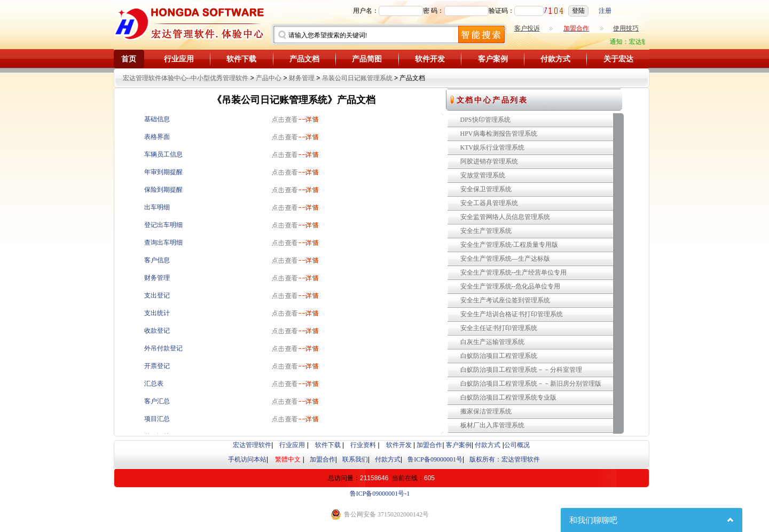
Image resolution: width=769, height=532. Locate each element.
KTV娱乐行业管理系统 (493, 147)
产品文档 (304, 59)
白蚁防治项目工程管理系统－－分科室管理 (521, 370)
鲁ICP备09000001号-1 (380, 494)
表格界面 (157, 137)
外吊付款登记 (163, 348)
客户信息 (157, 260)
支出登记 (157, 295)
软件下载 (241, 59)
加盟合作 (429, 445)
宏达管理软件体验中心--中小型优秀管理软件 (186, 78)
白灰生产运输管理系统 (492, 342)
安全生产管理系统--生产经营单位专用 (514, 272)
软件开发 (430, 59)
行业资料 (363, 445)
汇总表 (154, 384)
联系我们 (355, 459)
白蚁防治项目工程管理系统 (499, 356)
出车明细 (157, 207)
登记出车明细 (163, 225)
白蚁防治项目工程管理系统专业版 (508, 397)
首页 (129, 59)
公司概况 (517, 445)
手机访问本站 (247, 459)
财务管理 (302, 78)
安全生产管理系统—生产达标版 (505, 259)
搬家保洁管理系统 (486, 411)
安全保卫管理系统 (486, 189)
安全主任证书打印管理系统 (499, 328)
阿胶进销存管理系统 (489, 161)
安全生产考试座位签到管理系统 (505, 300)
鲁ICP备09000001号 (435, 459)
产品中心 (269, 78)
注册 (605, 11)
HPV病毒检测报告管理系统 (499, 134)
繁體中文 (288, 459)
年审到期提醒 (163, 172)
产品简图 (367, 59)
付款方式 (555, 59)
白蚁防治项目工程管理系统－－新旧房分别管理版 (531, 384)
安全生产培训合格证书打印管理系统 (512, 314)
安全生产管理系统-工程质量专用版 (509, 245)
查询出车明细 (163, 242)
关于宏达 (618, 59)
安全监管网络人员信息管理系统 (505, 217)
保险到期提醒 (163, 190)
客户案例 (493, 59)
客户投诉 (527, 28)
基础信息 (157, 119)
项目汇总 (157, 419)
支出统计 (157, 313)
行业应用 (179, 59)
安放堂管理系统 (483, 175)
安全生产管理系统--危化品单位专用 (511, 286)
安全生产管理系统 (486, 231)
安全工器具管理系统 (489, 203)
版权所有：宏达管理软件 (505, 459)
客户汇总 (157, 401)
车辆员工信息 (163, 154)
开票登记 (157, 366)
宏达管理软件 (252, 445)
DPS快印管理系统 (485, 120)
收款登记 (157, 331)
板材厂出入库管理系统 (492, 425)
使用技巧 (626, 28)
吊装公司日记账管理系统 (357, 78)
